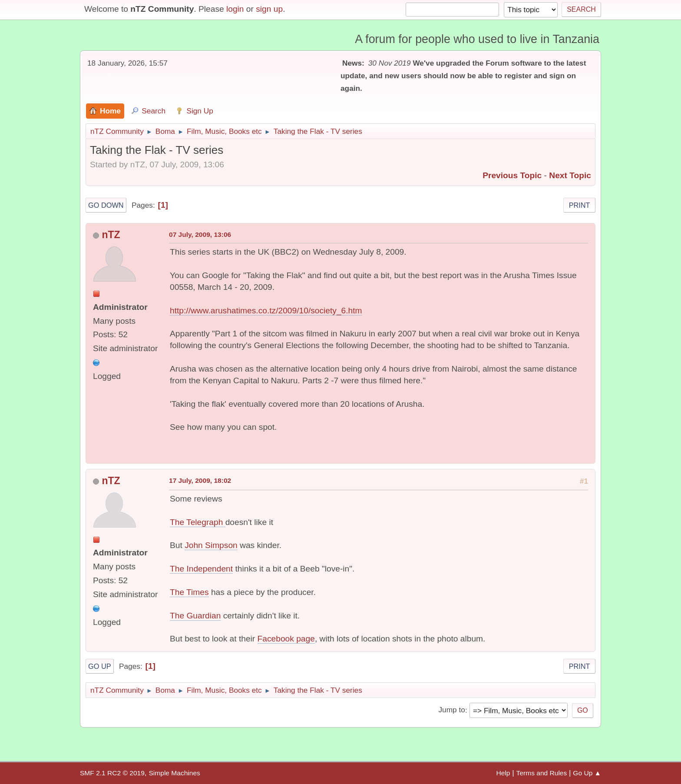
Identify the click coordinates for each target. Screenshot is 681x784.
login (235, 9)
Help (503, 773)
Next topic (570, 175)
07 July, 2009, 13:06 (200, 234)
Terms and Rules (542, 773)
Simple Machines (174, 773)
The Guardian (195, 616)
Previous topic (512, 175)
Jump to (451, 710)
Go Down (106, 205)
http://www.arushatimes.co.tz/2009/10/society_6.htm (266, 311)
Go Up (100, 666)
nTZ (111, 235)
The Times (189, 592)
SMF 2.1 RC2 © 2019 (112, 773)
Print (580, 205)
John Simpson (211, 545)
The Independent (201, 569)
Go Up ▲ (587, 773)
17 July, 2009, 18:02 (200, 480)
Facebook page (286, 639)
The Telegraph (198, 522)
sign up (269, 9)
